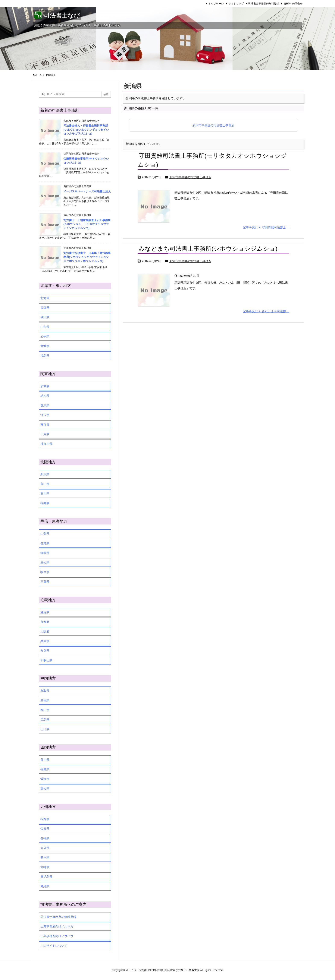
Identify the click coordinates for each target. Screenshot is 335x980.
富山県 (45, 484)
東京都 (45, 425)
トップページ (216, 4)
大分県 (45, 848)
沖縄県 (45, 886)
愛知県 (45, 562)
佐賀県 (45, 829)
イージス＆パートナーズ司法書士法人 (87, 191)
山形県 (45, 327)
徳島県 (45, 769)
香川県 (45, 760)
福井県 (45, 503)
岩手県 (45, 336)
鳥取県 (45, 691)
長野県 (45, 543)
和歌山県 (46, 660)
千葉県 (45, 434)
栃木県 (45, 396)
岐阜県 (45, 572)
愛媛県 (45, 779)
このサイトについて (54, 946)
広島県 (45, 720)
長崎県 (45, 838)
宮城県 (45, 346)
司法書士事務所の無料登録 (264, 4)
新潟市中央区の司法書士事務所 (213, 125)
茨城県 (45, 386)
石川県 (45, 494)
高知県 (45, 789)
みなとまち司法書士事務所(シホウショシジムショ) (208, 249)
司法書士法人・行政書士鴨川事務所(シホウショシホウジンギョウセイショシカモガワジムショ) (86, 129)
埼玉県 (45, 415)
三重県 (45, 582)
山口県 (45, 729)
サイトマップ (236, 4)
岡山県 (45, 710)
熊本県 (45, 857)
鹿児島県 (46, 877)
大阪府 (45, 631)
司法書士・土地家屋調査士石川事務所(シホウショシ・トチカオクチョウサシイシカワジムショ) (87, 224)
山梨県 (45, 534)
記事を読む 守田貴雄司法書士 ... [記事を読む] (266, 227)
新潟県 (45, 474)
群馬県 (45, 405)
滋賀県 (45, 612)
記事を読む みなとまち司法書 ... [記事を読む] (266, 311)
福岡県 (45, 819)
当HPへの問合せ (293, 4)
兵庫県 (45, 641)
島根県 (45, 700)
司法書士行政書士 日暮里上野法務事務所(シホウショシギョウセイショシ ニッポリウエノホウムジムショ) (87, 257)
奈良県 (45, 651)
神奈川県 (46, 444)
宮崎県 (45, 867)
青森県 (45, 308)
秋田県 (45, 317)
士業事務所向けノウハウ (57, 936)
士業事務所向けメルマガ (57, 926)
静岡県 (45, 553)
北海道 (45, 298)
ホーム (38, 75)
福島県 (45, 356)
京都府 (45, 622)
